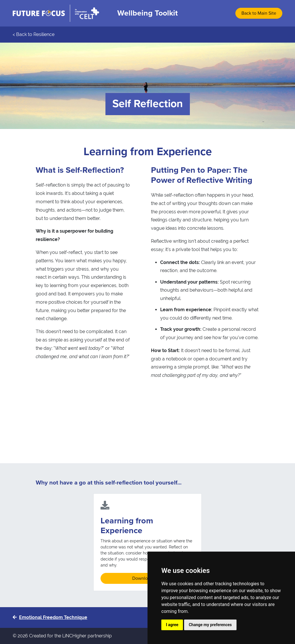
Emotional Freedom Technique (50, 617)
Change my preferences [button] (210, 625)
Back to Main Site (259, 13)
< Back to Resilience (34, 34)
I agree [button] (172, 625)
